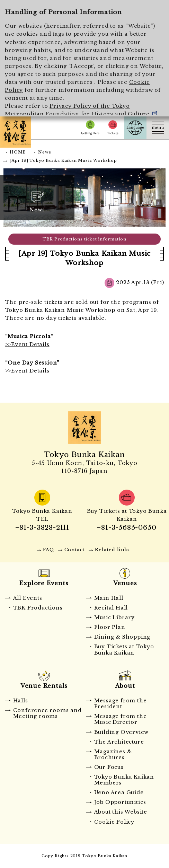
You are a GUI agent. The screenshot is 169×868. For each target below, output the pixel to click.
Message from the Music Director (121, 719)
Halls (21, 701)
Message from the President (121, 704)
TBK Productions (38, 608)
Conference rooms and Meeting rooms (47, 713)
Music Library (114, 617)
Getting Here (90, 128)
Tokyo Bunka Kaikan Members (124, 780)
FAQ (48, 550)
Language (135, 128)
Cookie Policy (114, 822)
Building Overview (122, 732)
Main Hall (109, 598)
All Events (28, 598)
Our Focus (109, 767)
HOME (18, 152)
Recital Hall (111, 608)
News (45, 152)
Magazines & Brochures (113, 755)
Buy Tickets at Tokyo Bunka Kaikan (124, 650)
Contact (75, 550)
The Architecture (119, 742)
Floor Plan (110, 627)
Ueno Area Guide (119, 792)
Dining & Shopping (122, 637)
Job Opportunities (120, 802)
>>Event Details (27, 344)
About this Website (121, 812)
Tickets (113, 128)
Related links (112, 550)
